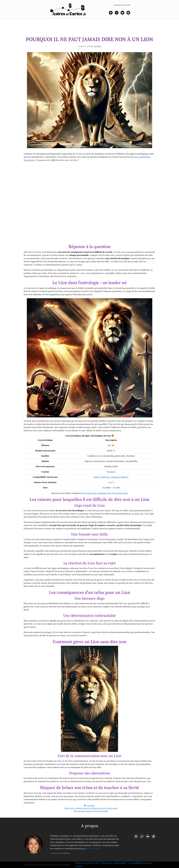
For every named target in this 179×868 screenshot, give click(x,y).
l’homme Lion (105, 493)
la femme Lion (121, 493)
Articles (79, 866)
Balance (125, 477)
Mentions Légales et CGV (87, 863)
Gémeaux (115, 477)
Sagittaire (105, 477)
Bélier (96, 477)
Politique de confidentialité (114, 863)
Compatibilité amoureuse (141, 863)
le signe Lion (91, 493)
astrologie (91, 806)
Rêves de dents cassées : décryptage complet (91, 811)
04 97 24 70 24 (92, 849)
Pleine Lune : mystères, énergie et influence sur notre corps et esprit (91, 808)
